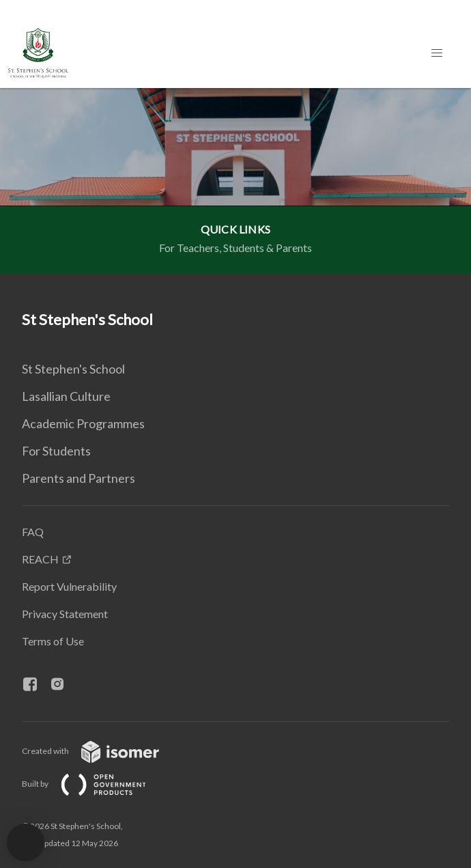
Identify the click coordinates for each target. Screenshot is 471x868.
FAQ (33, 532)
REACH (40, 559)
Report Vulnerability (69, 586)
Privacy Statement (65, 614)
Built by (95, 784)
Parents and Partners (78, 478)
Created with (101, 751)
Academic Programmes (83, 423)
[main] (235, 181)
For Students (56, 451)
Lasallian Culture (66, 396)
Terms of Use (53, 641)
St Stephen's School (73, 369)
